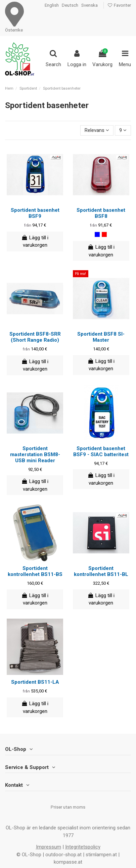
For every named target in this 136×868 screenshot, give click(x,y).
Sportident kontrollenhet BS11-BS (35, 571)
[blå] (97, 234)
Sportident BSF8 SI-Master (101, 337)
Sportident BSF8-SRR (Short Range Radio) (35, 337)
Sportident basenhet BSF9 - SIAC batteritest (101, 451)
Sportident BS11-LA (35, 682)
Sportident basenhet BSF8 (101, 213)
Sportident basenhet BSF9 (35, 213)
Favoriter (119, 5)
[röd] (104, 234)
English (52, 5)
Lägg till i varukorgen (35, 242)
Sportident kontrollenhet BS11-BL (101, 571)
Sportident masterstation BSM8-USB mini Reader (35, 454)
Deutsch (70, 5)
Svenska (89, 5)
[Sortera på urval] (97, 130)
